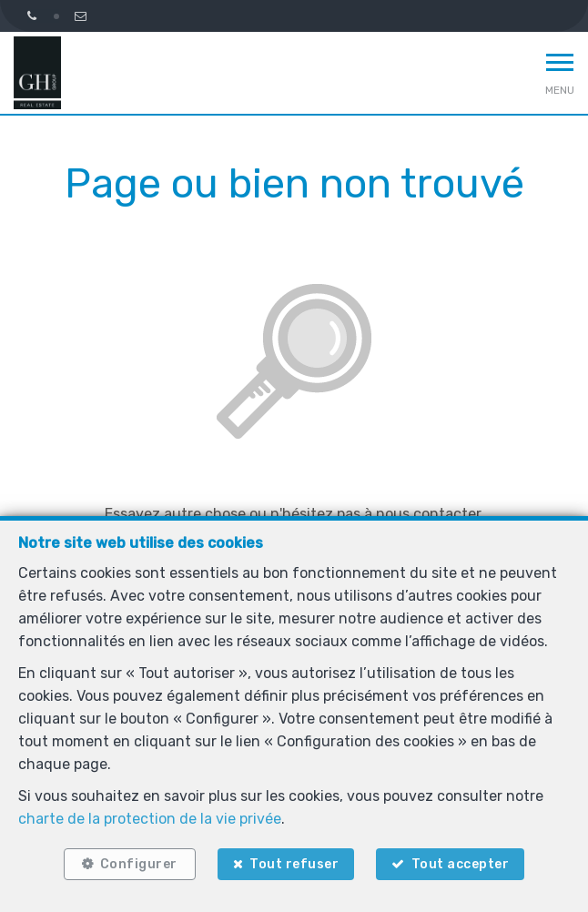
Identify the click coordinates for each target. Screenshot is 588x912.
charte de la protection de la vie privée (150, 819)
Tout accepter (461, 864)
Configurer (139, 864)
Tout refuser (294, 864)
